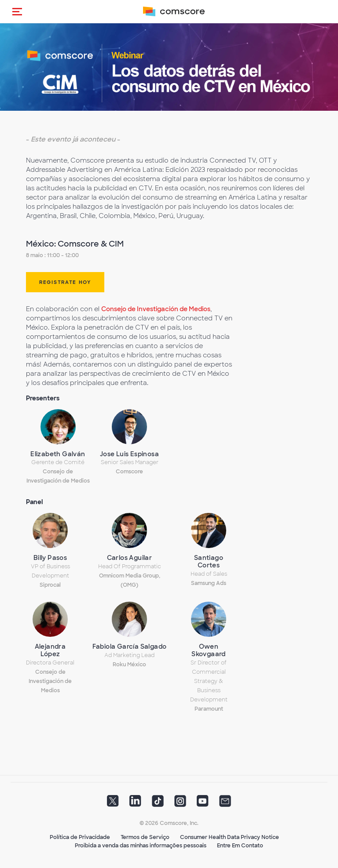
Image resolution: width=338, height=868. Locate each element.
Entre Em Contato (240, 846)
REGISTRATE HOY (65, 282)
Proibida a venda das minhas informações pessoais (141, 846)
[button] (17, 11)
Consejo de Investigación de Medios (156, 309)
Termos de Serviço (145, 837)
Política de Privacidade (80, 837)
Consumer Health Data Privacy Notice (230, 837)
